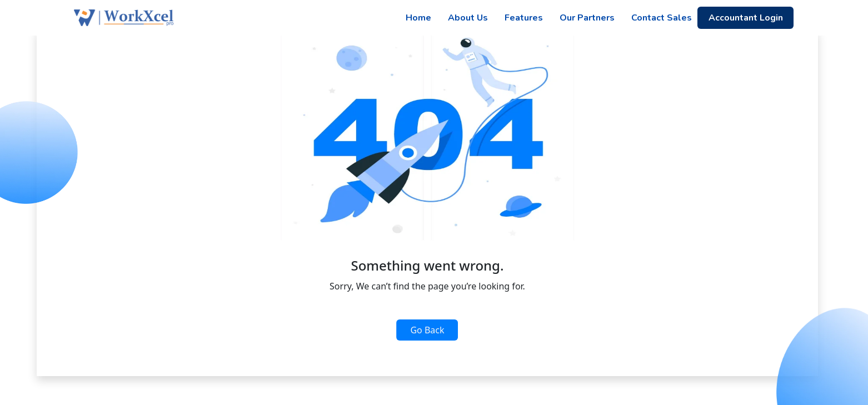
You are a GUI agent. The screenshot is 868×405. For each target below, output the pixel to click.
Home (418, 18)
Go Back (427, 330)
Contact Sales (662, 18)
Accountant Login (746, 18)
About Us (468, 18)
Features (524, 18)
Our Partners (587, 18)
